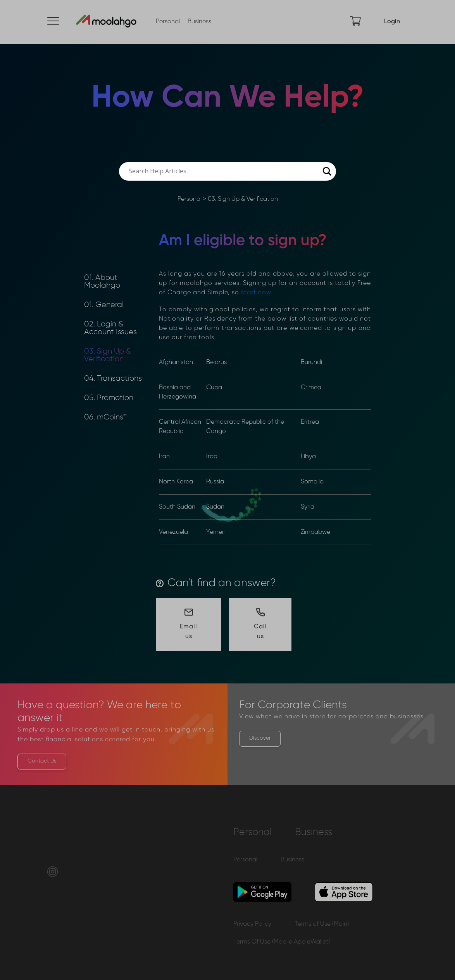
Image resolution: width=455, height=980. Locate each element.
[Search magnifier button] (327, 171)
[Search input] (224, 171)
